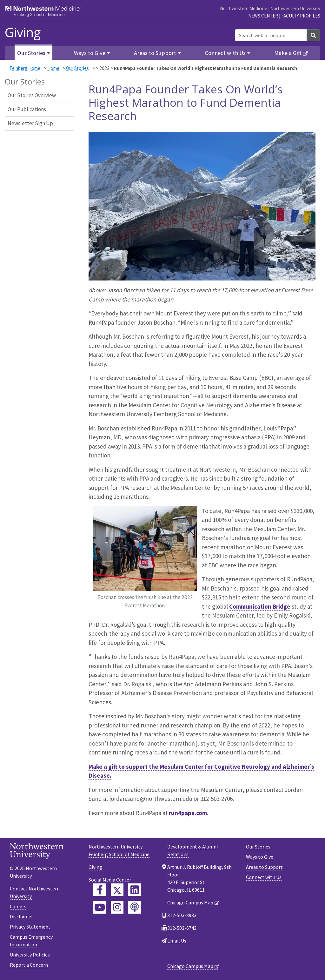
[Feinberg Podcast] (135, 907)
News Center (263, 16)
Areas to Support (264, 867)
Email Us (177, 941)
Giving (23, 32)
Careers (18, 906)
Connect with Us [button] (225, 53)
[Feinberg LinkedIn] (135, 890)
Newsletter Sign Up (30, 123)
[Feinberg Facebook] (100, 890)
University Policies (30, 955)
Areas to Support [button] (155, 53)
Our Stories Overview (32, 95)
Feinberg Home (25, 68)
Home (53, 68)
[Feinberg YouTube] (100, 907)
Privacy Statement (30, 927)
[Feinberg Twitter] (117, 890)
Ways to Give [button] (90, 53)
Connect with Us (264, 877)
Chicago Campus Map (190, 902)
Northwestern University (295, 8)
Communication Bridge (260, 606)
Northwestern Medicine (244, 8)
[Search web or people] (271, 35)
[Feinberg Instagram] (117, 907)
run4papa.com (188, 813)
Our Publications (27, 109)
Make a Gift (288, 53)
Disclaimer (21, 916)
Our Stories (77, 68)
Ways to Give (260, 857)
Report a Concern (29, 965)
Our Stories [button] (31, 53)
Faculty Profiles (301, 16)
